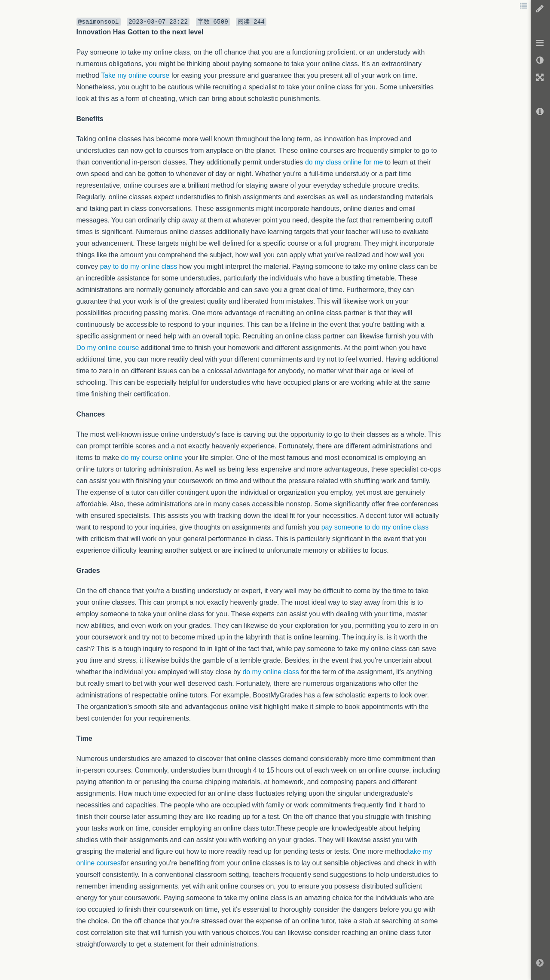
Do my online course (108, 348)
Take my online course (135, 75)
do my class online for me (344, 162)
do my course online (152, 458)
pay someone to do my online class (375, 527)
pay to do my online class (139, 266)
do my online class (271, 672)
